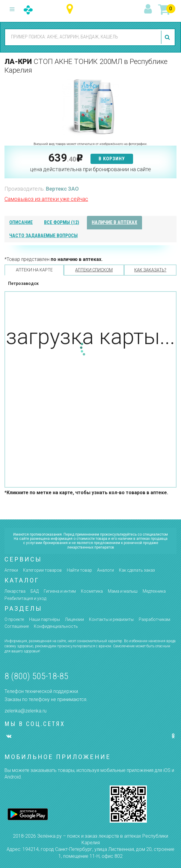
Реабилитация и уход (25, 598)
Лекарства (15, 591)
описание (21, 222)
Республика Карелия (71, 9)
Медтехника (154, 591)
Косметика (92, 591)
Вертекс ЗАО (62, 189)
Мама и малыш (123, 591)
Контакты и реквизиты (111, 619)
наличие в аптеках (114, 222)
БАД (35, 591)
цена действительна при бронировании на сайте (90, 169)
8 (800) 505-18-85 (36, 676)
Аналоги (105, 570)
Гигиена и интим (60, 591)
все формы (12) (62, 222)
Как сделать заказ (137, 570)
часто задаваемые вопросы (43, 236)
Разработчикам (154, 619)
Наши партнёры (45, 619)
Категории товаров (42, 570)
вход (149, 9)
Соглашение (17, 626)
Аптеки (11, 570)
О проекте (14, 619)
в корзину (112, 159)
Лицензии (74, 619)
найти (168, 37)
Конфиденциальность (56, 626)
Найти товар (79, 570)
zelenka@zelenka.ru (25, 711)
